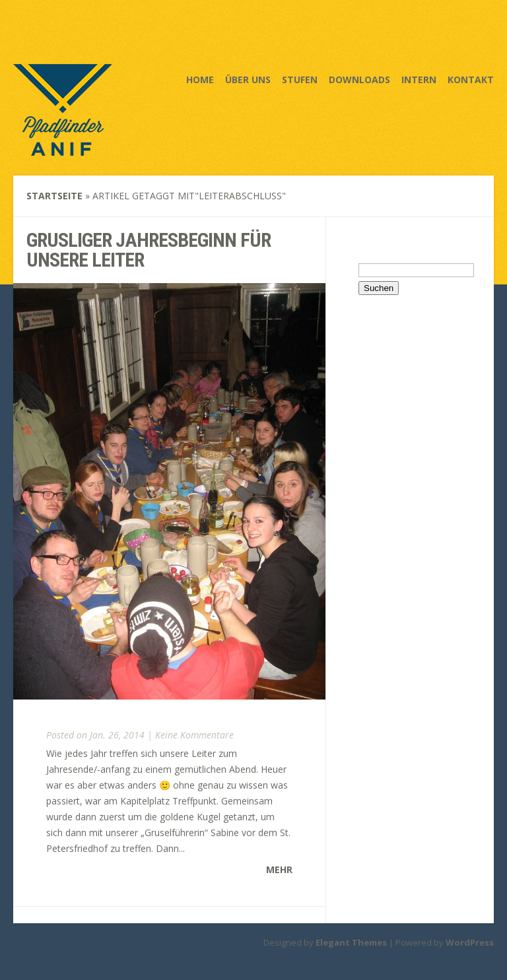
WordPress (470, 942)
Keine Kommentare (194, 735)
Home (200, 80)
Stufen (300, 80)
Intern (419, 80)
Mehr (279, 869)
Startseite (54, 196)
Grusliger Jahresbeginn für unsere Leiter (149, 250)
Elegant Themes (351, 942)
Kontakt (471, 80)
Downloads (359, 80)
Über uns (248, 80)
